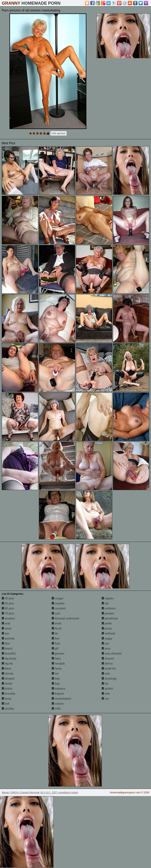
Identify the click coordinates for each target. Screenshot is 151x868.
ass (5, 633)
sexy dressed (112, 654)
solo (106, 674)
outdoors (109, 608)
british (7, 689)
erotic (57, 623)
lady (56, 679)
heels (57, 669)
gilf (55, 648)
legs (56, 684)
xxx (105, 699)
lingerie (58, 694)
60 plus (8, 608)
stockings (109, 679)
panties (108, 613)
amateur (8, 618)
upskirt (107, 689)
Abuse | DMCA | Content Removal (21, 792)
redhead (108, 633)
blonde (8, 674)
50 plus (8, 603)
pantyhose (110, 618)
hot (55, 674)
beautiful (9, 654)
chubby (8, 709)
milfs (56, 709)
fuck (56, 643)
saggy (107, 638)
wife (106, 694)
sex (105, 643)
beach (7, 648)
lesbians (58, 689)
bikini (7, 669)
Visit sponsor (59, 133)
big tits (7, 664)
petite (107, 623)
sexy (106, 648)
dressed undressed (65, 618)
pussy (107, 628)
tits (105, 684)
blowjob (8, 679)
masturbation (61, 699)
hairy (56, 659)
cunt (56, 613)
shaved (108, 659)
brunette (8, 694)
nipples (108, 598)
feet (56, 638)
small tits (109, 669)
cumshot (59, 608)
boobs (7, 684)
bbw (6, 643)
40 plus (8, 598)
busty (7, 699)
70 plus (8, 613)
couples (58, 603)
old (105, 603)
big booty (9, 659)
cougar (58, 598)
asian (7, 628)
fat (55, 633)
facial (57, 628)
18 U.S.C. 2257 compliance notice (59, 792)
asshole (8, 638)
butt (6, 704)
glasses (58, 654)
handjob (58, 664)
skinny (107, 664)
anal (6, 623)
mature (58, 704)
